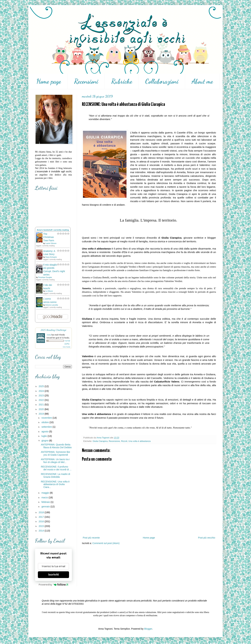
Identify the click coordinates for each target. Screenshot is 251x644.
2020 (42, 409)
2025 (42, 386)
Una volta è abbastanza (140, 441)
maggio (46, 493)
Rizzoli (124, 441)
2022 (42, 400)
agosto (45, 432)
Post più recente (91, 538)
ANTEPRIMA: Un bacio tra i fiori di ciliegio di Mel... (55, 461)
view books (67, 347)
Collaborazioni (162, 81)
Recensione (114, 441)
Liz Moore (49, 291)
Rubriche (122, 81)
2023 (42, 396)
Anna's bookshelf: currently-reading (53, 230)
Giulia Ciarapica (100, 441)
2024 (42, 391)
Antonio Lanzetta (52, 305)
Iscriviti (54, 575)
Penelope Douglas (45, 277)
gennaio (46, 507)
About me (202, 81)
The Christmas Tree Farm (49, 237)
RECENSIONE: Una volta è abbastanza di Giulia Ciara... (55, 484)
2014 (42, 531)
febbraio (46, 502)
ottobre (45, 422)
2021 (42, 405)
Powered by (54, 585)
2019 (42, 414)
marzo (45, 497)
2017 (42, 517)
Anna (49, 335)
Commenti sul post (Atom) (106, 543)
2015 (42, 526)
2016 (42, 521)
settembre (47, 427)
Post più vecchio (207, 538)
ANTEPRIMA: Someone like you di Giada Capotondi (55, 453)
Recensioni (86, 81)
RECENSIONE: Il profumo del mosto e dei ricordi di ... (56, 468)
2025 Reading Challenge (53, 330)
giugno (45, 441)
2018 (42, 512)
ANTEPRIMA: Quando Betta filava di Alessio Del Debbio (56, 446)
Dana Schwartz (51, 257)
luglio (44, 436)
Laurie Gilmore (51, 243)
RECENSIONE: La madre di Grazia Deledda (55, 475)
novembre (47, 418)
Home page (49, 81)
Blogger (148, 629)
